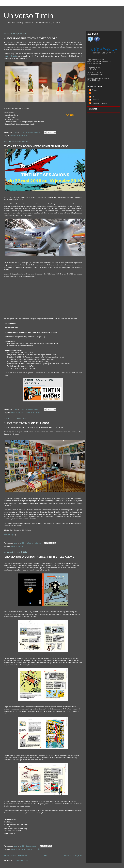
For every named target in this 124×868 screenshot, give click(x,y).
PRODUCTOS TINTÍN (19, 136)
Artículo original (10, 535)
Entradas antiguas (73, 856)
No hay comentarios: (34, 132)
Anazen (95, 90)
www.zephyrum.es (94, 67)
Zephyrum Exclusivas (100, 103)
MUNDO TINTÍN (17, 413)
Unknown (95, 100)
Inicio (46, 856)
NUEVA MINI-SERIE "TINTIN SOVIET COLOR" (30, 38)
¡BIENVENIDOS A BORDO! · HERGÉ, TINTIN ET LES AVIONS (39, 557)
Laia (93, 97)
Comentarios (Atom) (21, 861)
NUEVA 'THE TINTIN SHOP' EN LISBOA (27, 423)
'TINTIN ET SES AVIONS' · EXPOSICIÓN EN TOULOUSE (36, 146)
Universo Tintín (29, 16)
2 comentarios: (31, 846)
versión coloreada (10, 56)
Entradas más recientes (16, 856)
